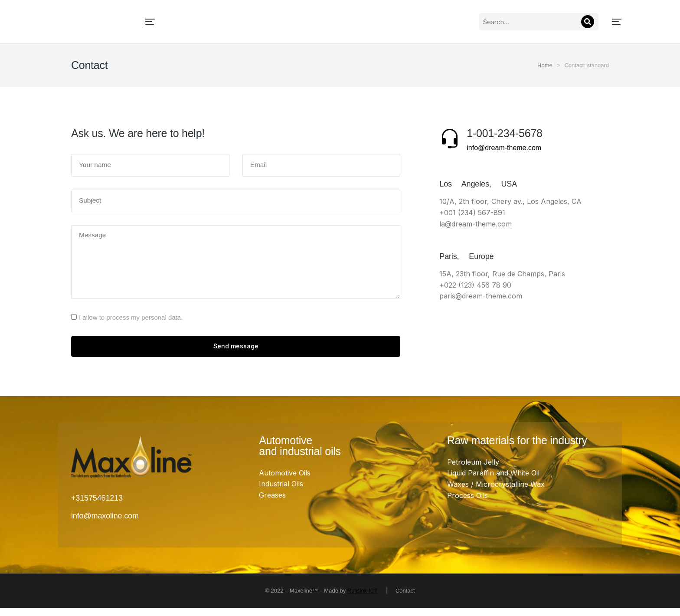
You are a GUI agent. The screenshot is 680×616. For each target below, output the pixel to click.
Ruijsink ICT (363, 598)
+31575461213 (97, 506)
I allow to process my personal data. (131, 324)
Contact (405, 598)
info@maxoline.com (105, 524)
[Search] (500, 22)
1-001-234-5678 (504, 133)
